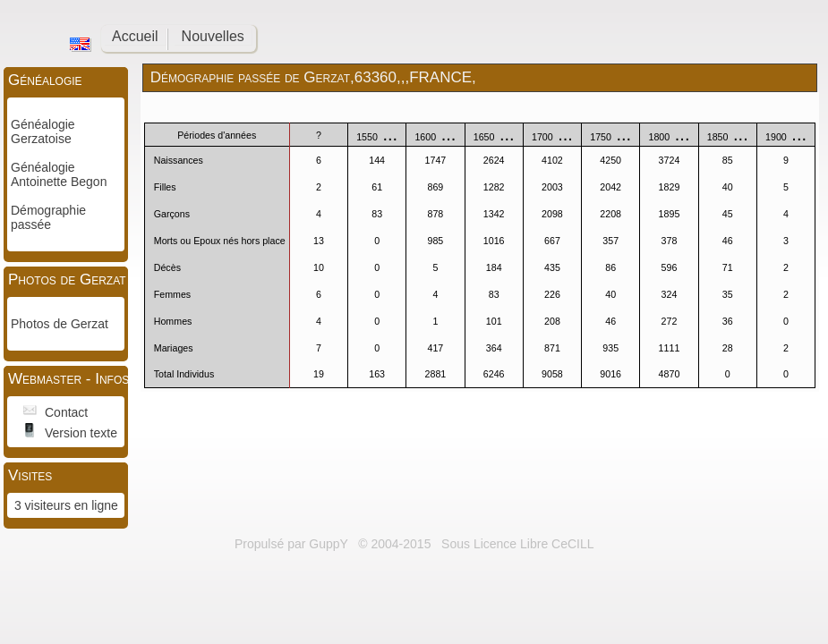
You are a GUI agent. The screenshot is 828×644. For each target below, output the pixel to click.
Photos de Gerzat (60, 324)
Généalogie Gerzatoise (43, 131)
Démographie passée (48, 217)
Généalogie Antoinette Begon (59, 174)
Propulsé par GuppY (293, 544)
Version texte (81, 433)
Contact (66, 412)
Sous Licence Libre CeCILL (519, 544)
